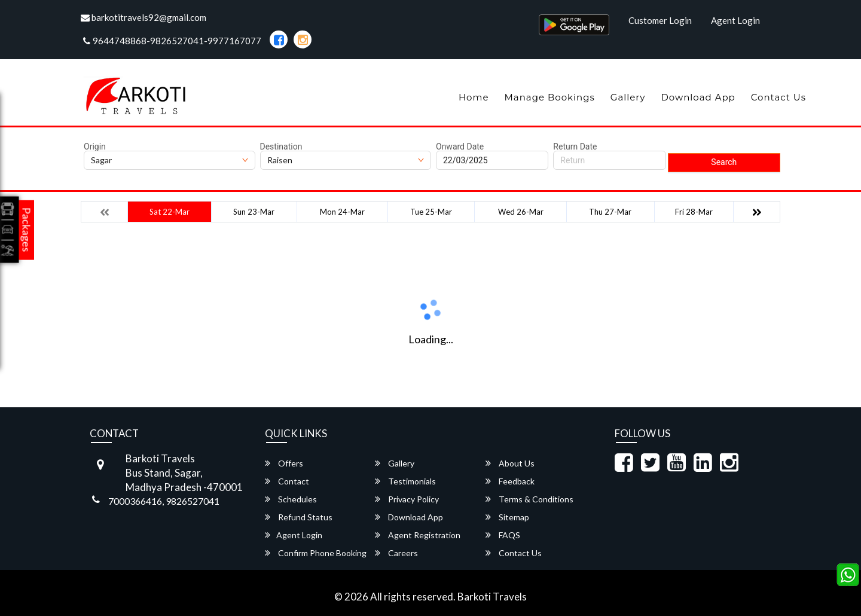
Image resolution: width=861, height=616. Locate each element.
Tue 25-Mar (431, 212)
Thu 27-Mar (610, 212)
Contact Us (778, 97)
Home (474, 97)
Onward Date (460, 147)
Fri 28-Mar (694, 212)
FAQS (503, 535)
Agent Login (735, 20)
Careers (396, 553)
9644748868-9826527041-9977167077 (172, 41)
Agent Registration (418, 535)
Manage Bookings (549, 97)
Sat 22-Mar (170, 212)
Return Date (575, 147)
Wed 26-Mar (521, 212)
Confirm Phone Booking (316, 553)
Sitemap (507, 517)
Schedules (291, 499)
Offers (284, 463)
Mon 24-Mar (342, 212)
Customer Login (660, 20)
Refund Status (299, 517)
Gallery (628, 97)
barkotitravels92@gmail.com (143, 17)
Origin (95, 147)
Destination (281, 147)
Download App (698, 97)
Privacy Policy (407, 499)
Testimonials (405, 481)
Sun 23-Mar (254, 212)
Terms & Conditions (529, 499)
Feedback (510, 481)
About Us (510, 463)
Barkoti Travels (492, 597)
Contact (287, 481)
